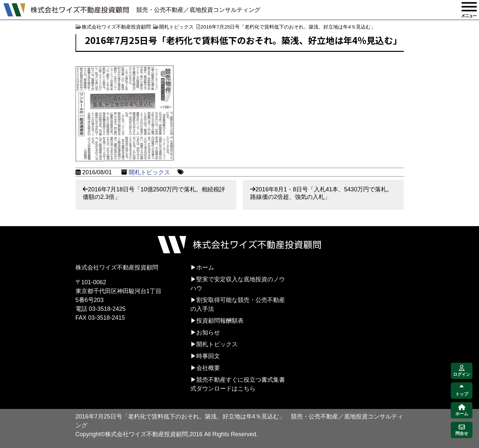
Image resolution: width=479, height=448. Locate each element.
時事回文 (208, 356)
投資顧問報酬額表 (220, 321)
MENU (469, 10)
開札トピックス (149, 172)
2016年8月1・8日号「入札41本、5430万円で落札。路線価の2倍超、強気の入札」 (321, 193)
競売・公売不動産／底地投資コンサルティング (198, 10)
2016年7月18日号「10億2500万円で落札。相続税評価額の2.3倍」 (154, 193)
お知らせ (208, 332)
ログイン (462, 371)
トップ (462, 391)
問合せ (462, 430)
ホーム (205, 267)
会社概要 (208, 368)
